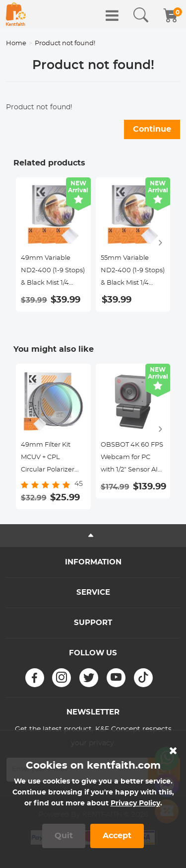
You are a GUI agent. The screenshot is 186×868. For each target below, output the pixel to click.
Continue (152, 129)
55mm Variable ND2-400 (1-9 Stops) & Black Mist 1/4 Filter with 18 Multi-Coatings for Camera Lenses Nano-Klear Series (133, 272)
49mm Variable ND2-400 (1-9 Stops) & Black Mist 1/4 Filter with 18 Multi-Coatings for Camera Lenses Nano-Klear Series (53, 272)
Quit (64, 836)
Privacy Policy (135, 803)
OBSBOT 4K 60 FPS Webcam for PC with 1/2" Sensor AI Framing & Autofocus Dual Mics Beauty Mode (133, 459)
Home (16, 43)
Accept (117, 836)
